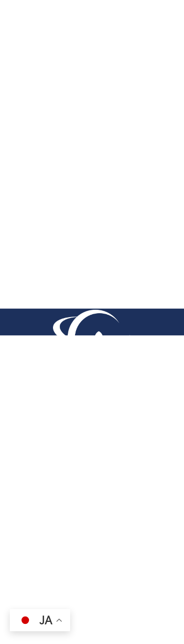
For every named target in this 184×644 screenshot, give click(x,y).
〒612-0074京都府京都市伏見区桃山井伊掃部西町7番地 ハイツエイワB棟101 (92, 463)
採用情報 (26, 560)
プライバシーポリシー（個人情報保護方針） (82, 540)
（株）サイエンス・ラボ (46, 598)
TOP (24, 68)
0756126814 (56, 494)
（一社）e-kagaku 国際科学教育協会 (76, 579)
